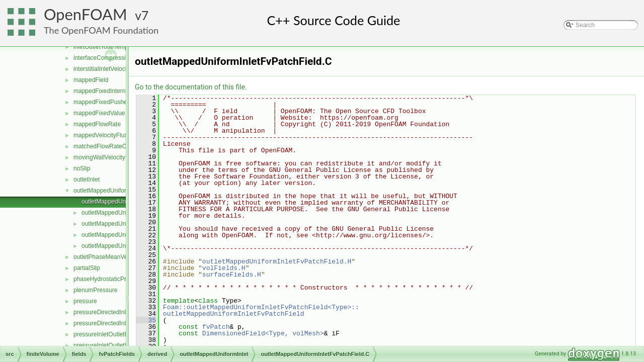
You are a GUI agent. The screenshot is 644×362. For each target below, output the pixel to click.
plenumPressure (95, 290)
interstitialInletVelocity (102, 69)
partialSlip (87, 268)
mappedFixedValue (99, 113)
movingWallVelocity (99, 157)
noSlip (82, 168)
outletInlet (87, 179)
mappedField (91, 80)
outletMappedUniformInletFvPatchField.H (277, 261)
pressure (85, 301)
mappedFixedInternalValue (109, 91)
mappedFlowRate (97, 124)
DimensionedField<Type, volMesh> (263, 333)
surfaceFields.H (232, 275)
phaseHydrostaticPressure (109, 279)
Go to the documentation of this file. (191, 87)
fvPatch (216, 327)
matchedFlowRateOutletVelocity (116, 146)
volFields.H (224, 268)
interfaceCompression (103, 58)
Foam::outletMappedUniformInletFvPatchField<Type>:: (261, 307)
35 (146, 320)
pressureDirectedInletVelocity (112, 323)
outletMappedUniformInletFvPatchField (234, 314)
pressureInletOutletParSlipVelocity (119, 334)
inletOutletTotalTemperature (110, 47)
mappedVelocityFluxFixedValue (115, 135)
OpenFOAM (86, 14)
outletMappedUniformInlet (108, 191)
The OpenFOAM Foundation (101, 30)
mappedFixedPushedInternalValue (119, 102)
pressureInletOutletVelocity (109, 345)
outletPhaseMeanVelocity (107, 257)
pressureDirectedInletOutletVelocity (120, 312)
